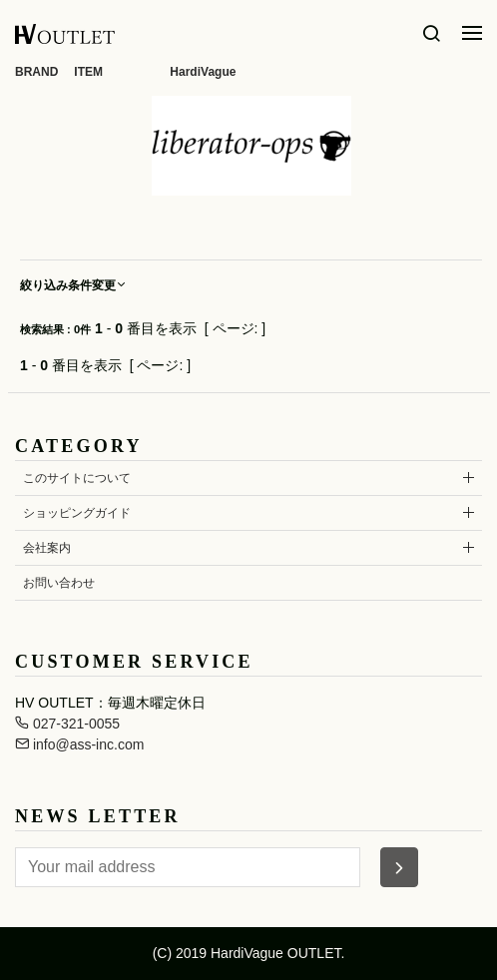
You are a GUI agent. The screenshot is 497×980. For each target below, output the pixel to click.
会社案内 (47, 548)
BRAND (36, 72)
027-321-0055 (67, 724)
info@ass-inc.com (79, 744)
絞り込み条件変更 (74, 285)
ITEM (88, 72)
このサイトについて (77, 478)
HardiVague (203, 72)
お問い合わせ (59, 583)
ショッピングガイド (77, 513)
